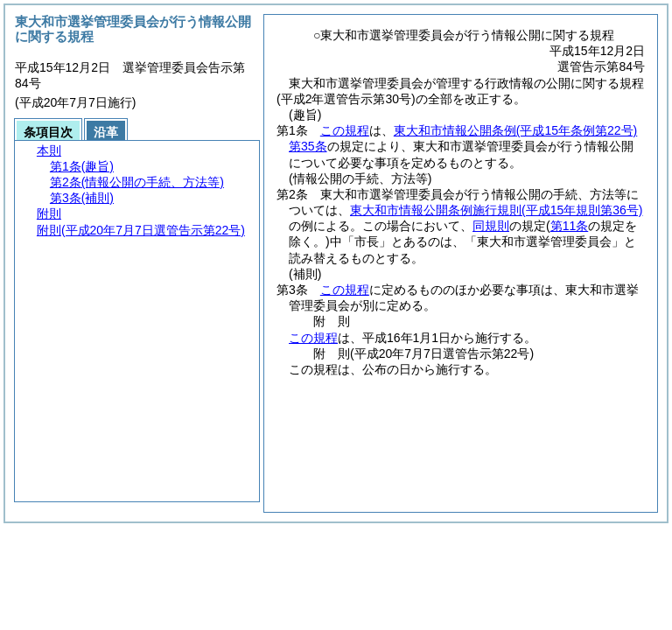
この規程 (345, 130)
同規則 (491, 226)
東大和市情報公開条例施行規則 (496, 210)
